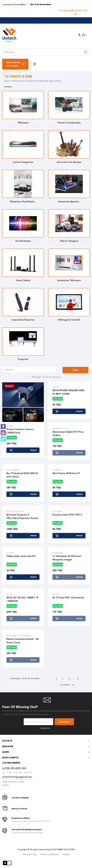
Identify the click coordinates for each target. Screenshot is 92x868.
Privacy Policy (30, 854)
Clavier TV (57, 470)
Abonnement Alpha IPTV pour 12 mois (68, 434)
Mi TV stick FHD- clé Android (68, 598)
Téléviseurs (23, 123)
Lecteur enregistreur (23, 162)
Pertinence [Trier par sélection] (31, 370)
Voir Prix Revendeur (41, 4)
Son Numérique (23, 241)
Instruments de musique (69, 162)
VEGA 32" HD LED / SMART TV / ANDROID (22, 599)
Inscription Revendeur (14, 4)
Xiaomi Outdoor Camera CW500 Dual (20, 431)
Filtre (75, 370)
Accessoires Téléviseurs (69, 280)
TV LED (9, 594)
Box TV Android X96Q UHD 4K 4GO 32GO (22, 475)
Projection (23, 359)
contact (8, 87)
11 (78, 679)
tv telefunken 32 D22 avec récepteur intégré (67, 558)
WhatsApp (12, 437)
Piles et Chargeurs (69, 241)
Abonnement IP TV (60, 429)
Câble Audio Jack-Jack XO (21, 556)
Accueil (10, 426)
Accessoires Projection (23, 320)
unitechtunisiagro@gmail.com (17, 777)
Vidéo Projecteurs (15, 511)
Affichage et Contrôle (69, 320)
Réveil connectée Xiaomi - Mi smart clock (23, 641)
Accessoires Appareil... (69, 202)
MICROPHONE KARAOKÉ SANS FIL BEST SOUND (68, 392)
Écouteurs (58, 511)
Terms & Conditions (49, 854)
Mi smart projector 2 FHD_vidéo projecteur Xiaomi (22, 517)
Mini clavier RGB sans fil (66, 473)
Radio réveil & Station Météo (19, 636)
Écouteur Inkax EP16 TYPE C (67, 515)
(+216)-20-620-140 (14, 768)
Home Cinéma (23, 280)
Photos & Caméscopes (69, 123)
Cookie (66, 854)
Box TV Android (13, 470)
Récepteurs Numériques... (23, 202)
